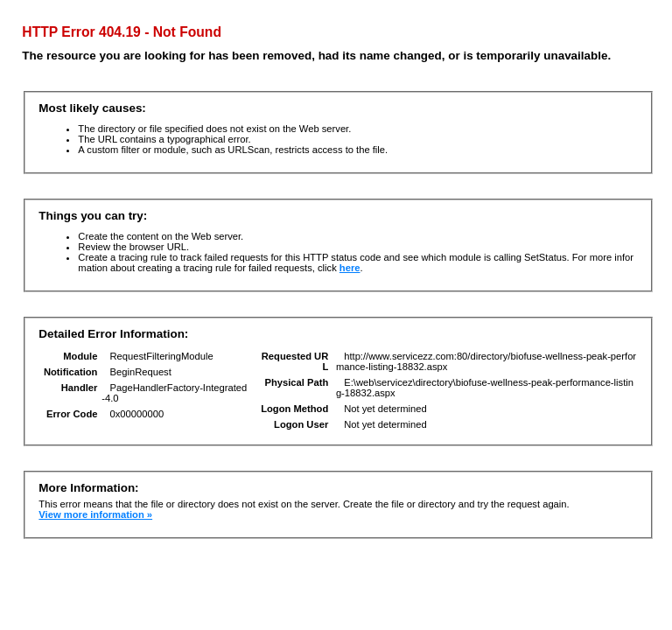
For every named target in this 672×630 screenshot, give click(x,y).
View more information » (95, 514)
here (350, 268)
